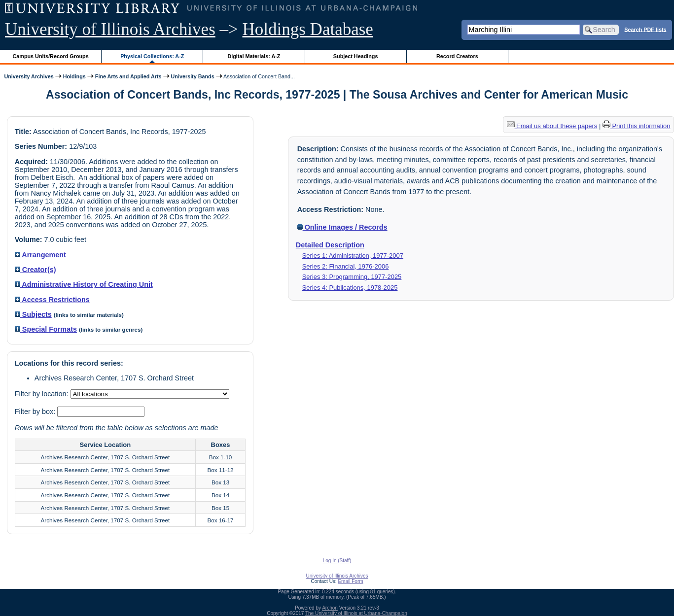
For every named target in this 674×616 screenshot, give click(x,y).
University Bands (193, 76)
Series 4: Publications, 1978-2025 (350, 288)
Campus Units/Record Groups (51, 56)
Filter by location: (43, 394)
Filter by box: (36, 411)
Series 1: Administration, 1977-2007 (353, 256)
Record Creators (457, 56)
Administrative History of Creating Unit (84, 284)
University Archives (29, 76)
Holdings (74, 76)
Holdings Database (308, 29)
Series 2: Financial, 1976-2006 (346, 266)
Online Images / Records (342, 227)
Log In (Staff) (337, 561)
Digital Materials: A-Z (254, 56)
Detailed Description (330, 245)
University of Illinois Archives (110, 29)
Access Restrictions (52, 300)
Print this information (637, 126)
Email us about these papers (552, 126)
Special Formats (46, 329)
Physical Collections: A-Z (152, 56)
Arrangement (40, 255)
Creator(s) (35, 270)
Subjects (33, 314)
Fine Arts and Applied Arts (128, 76)
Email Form (350, 581)
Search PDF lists (645, 29)
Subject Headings (356, 56)
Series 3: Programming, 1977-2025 (352, 277)
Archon (330, 608)
